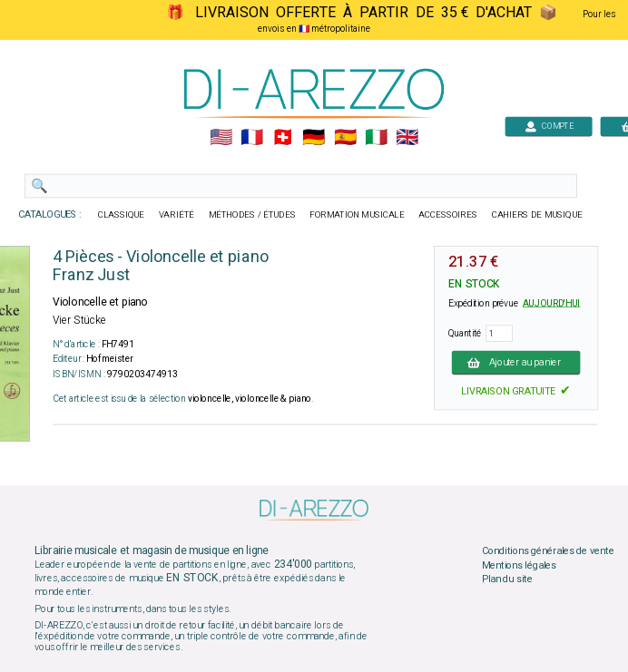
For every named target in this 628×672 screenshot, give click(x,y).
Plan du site (507, 579)
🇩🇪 (314, 138)
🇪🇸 (345, 138)
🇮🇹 (376, 138)
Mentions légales (519, 565)
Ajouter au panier (516, 362)
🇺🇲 (221, 138)
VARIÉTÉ (177, 215)
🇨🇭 (283, 138)
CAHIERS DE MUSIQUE (537, 215)
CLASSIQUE (122, 215)
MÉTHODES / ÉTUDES (252, 215)
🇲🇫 (252, 138)
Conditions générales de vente (548, 551)
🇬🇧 (407, 138)
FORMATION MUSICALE (357, 215)
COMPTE (549, 126)
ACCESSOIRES (448, 215)
